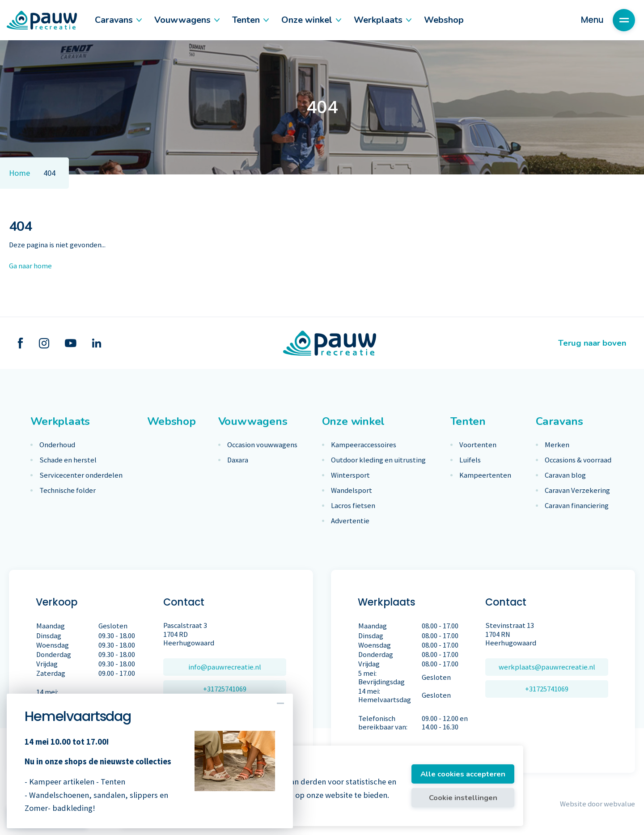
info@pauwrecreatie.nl (225, 667)
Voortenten (478, 445)
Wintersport (350, 475)
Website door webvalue (597, 804)
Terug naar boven (592, 343)
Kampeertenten (485, 475)
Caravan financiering (577, 506)
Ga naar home (30, 266)
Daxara (238, 460)
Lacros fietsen (353, 506)
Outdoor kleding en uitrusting (378, 460)
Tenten (250, 20)
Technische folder (68, 490)
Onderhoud (57, 445)
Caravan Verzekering (577, 490)
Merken (557, 445)
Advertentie (350, 521)
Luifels (470, 460)
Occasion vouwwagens (262, 445)
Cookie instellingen (463, 798)
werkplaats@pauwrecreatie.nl (547, 667)
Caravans (118, 20)
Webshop (444, 20)
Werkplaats (382, 20)
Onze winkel (311, 20)
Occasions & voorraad (578, 460)
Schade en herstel (68, 460)
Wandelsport (352, 490)
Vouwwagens (186, 20)
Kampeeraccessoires (364, 445)
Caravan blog (565, 475)
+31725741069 (225, 689)
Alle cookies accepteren (463, 774)
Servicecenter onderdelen (81, 475)
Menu (608, 20)
